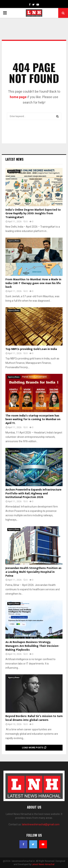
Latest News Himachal (43, 864)
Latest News (14, 159)
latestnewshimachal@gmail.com (41, 824)
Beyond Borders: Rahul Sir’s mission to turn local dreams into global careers (34, 718)
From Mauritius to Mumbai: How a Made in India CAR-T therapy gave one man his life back (33, 283)
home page (18, 97)
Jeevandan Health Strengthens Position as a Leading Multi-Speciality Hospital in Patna (33, 572)
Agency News (14, 171)
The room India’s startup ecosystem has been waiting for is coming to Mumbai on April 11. (33, 420)
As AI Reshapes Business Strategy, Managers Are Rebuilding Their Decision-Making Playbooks (32, 646)
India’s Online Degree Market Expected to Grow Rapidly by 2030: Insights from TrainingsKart (33, 214)
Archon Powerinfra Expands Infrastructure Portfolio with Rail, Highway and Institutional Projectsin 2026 (33, 494)
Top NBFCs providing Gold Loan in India (31, 349)
